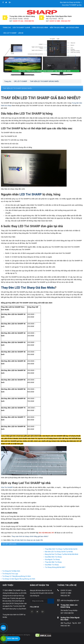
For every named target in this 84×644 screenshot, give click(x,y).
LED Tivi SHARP (30, 194)
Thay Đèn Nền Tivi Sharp (53, 562)
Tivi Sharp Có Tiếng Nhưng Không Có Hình (17, 576)
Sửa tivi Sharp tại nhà (21, 28)
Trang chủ (7, 28)
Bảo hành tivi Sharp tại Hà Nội (70, 2)
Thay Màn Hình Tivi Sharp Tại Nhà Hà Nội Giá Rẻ (61, 549)
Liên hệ (21, 33)
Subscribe (51, 601)
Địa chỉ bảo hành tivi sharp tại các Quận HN (27, 540)
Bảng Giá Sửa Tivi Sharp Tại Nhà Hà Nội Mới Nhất (62, 554)
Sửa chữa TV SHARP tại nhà (72, 5)
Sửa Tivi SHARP (7, 487)
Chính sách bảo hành (40, 28)
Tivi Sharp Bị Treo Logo (10, 574)
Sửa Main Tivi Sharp (52, 565)
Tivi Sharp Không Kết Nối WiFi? (55, 567)
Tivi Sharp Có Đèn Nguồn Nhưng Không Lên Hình (19, 579)
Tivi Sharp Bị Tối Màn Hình (11, 571)
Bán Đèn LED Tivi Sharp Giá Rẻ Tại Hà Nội (59, 552)
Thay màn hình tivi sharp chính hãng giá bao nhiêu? (30, 536)
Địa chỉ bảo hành (72, 28)
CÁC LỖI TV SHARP (10, 33)
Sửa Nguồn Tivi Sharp (52, 559)
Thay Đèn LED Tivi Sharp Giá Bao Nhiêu (28, 288)
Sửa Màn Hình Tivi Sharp (53, 557)
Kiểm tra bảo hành (57, 28)
